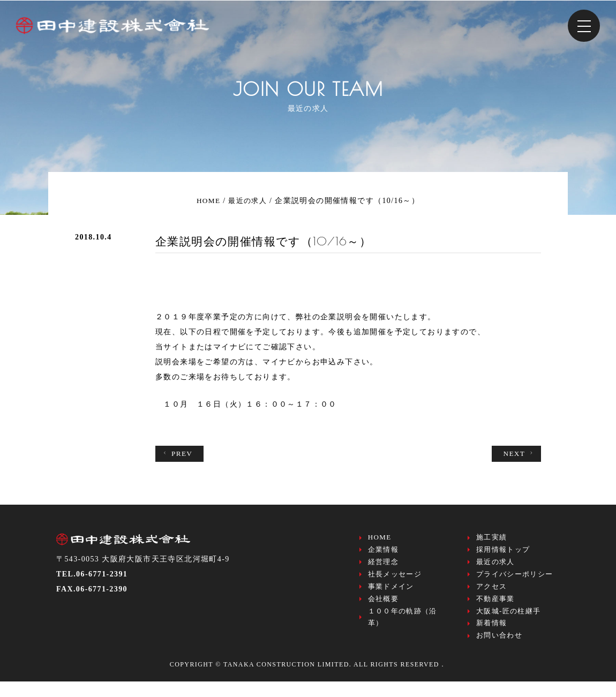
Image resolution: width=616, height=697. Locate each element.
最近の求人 (495, 567)
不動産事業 (495, 608)
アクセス (492, 594)
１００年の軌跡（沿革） (403, 629)
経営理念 (384, 567)
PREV (178, 454)
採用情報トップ (503, 553)
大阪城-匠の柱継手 (509, 622)
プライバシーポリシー (515, 580)
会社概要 (384, 608)
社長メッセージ (395, 580)
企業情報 (384, 553)
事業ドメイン (391, 594)
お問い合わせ (499, 650)
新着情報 (492, 636)
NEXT (518, 454)
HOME (380, 539)
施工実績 (492, 539)
